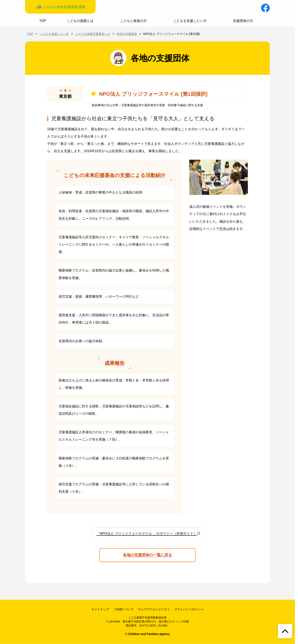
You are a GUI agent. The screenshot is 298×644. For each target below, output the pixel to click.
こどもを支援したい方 (190, 21)
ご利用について (123, 609)
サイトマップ (100, 609)
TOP (43, 21)
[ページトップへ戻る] (285, 631)
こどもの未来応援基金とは (93, 34)
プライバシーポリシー (189, 609)
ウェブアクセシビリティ (154, 609)
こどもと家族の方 (133, 21)
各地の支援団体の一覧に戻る (147, 555)
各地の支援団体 (127, 34)
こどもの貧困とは (80, 21)
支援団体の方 (243, 21)
